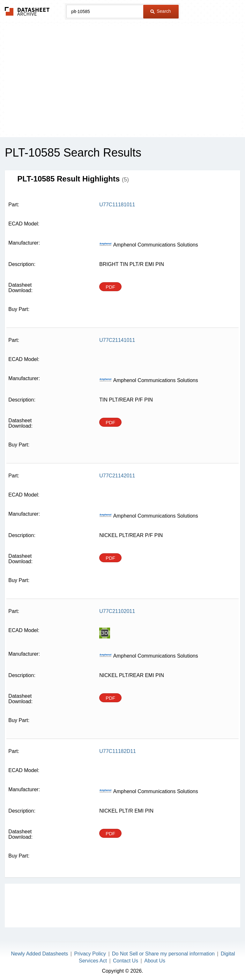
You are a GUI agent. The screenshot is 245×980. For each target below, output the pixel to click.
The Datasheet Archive (27, 11)
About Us (155, 961)
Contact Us (126, 961)
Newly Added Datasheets (40, 954)
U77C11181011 (117, 205)
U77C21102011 (117, 611)
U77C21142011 (117, 476)
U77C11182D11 (118, 751)
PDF (110, 287)
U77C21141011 (117, 340)
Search (160, 11)
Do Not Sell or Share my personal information (163, 954)
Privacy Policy (90, 954)
